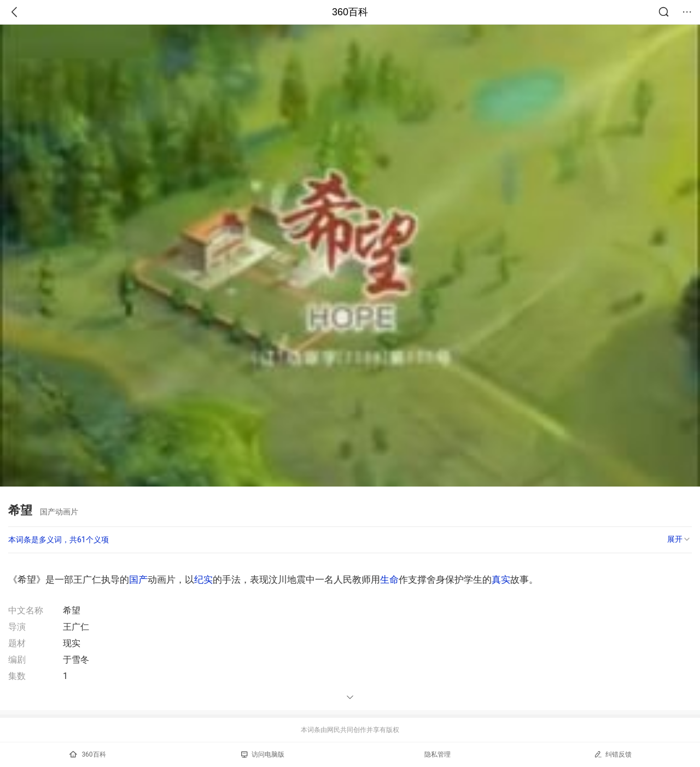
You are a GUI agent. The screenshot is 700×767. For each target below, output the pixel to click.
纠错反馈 (613, 754)
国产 (138, 579)
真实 (501, 579)
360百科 (350, 12)
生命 (389, 579)
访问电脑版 (263, 754)
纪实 (203, 579)
